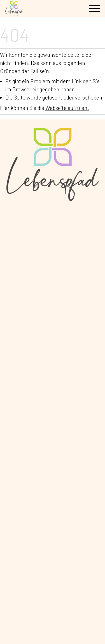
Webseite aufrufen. (67, 108)
